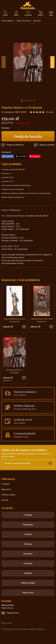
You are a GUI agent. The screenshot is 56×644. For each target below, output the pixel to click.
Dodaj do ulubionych (15, 145)
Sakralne (37, 21)
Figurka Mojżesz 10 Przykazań (14, 371)
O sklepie (5, 484)
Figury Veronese (24, 21)
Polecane (28, 544)
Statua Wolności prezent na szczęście (14, 320)
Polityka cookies (8, 495)
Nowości (28, 534)
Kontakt (5, 500)
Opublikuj (23, 156)
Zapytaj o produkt (47, 145)
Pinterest (36, 156)
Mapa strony (28, 592)
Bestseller (28, 554)
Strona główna (8, 21)
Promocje (28, 563)
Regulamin (6, 489)
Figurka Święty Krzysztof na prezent (42, 320)
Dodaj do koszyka (28, 136)
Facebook (9, 156)
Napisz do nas (13, 613)
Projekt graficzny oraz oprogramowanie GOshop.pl (23, 629)
